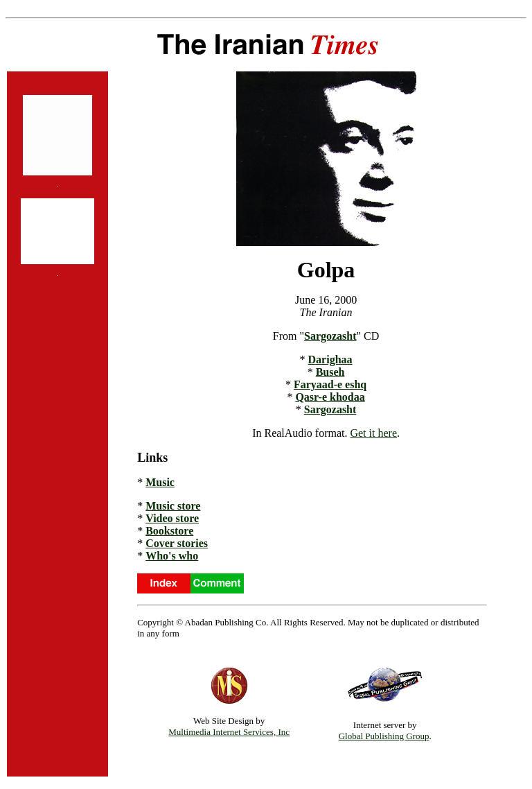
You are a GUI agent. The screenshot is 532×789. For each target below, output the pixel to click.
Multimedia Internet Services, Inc (229, 732)
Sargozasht (330, 336)
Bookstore (169, 531)
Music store (173, 506)
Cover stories (177, 543)
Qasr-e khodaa (330, 397)
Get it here (373, 433)
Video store (172, 518)
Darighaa (330, 359)
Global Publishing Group (384, 736)
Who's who (172, 556)
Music (160, 482)
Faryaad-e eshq (330, 384)
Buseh (330, 372)
